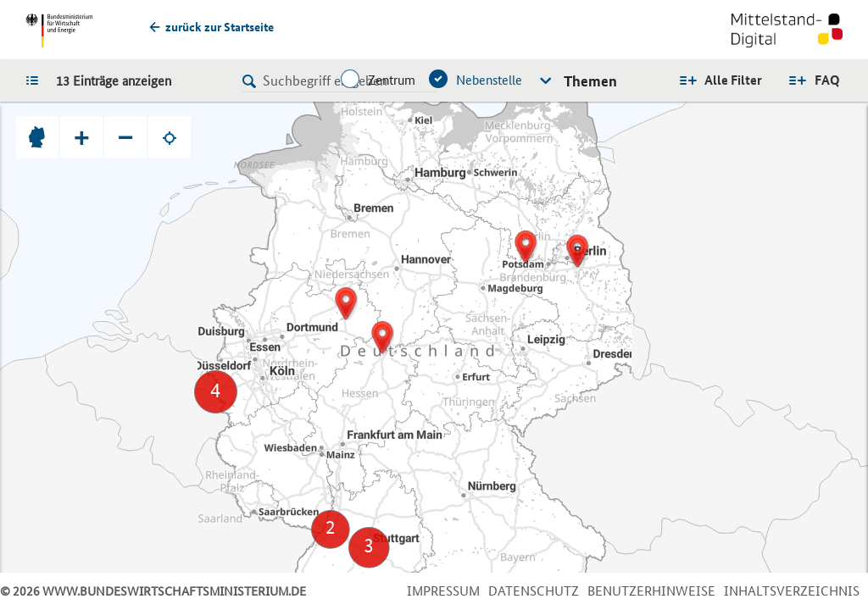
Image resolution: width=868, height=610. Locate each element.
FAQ (827, 80)
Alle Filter (733, 80)
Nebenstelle (489, 80)
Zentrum (392, 80)
